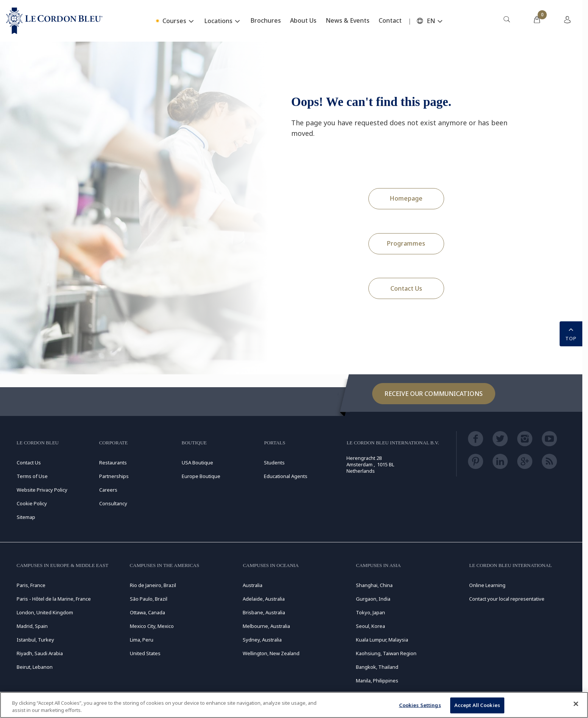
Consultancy (113, 503)
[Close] (576, 704)
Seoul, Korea (370, 626)
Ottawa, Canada (147, 612)
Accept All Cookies (477, 705)
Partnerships (114, 476)
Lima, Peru (142, 640)
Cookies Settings (420, 705)
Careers (108, 490)
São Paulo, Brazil (149, 599)
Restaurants (113, 463)
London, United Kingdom (45, 612)
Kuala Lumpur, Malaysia (382, 640)
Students (274, 463)
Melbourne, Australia (266, 626)
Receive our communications (434, 394)
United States (145, 653)
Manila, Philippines (377, 681)
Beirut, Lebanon (35, 667)
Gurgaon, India (373, 599)
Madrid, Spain (32, 626)
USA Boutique (197, 463)
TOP (571, 333)
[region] (294, 705)
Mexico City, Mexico (152, 626)
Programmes (406, 243)
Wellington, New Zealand (271, 653)
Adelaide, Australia (264, 599)
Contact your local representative (507, 599)
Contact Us (406, 288)
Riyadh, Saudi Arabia (40, 653)
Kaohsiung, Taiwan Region (386, 653)
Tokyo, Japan (370, 612)
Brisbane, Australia (264, 612)
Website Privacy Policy (42, 490)
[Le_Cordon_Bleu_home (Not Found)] (54, 21)
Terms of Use (32, 476)
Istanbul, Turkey (35, 640)
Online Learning (487, 585)
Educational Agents (286, 476)
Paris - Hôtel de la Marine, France (54, 599)
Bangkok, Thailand (377, 667)
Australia (253, 585)
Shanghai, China (374, 585)
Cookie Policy (32, 503)
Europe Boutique (201, 476)
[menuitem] (507, 21)
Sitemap (26, 517)
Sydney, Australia (262, 640)
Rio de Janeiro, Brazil (153, 585)
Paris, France (31, 585)
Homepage (406, 198)
